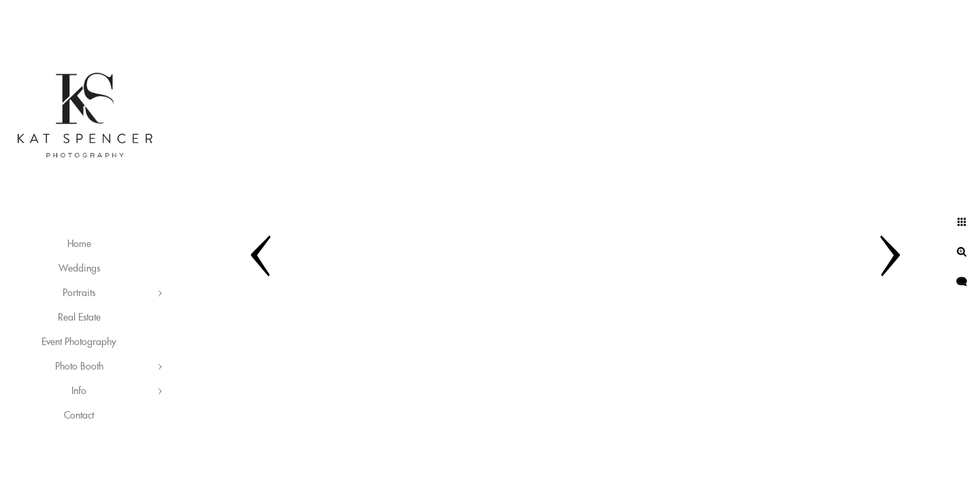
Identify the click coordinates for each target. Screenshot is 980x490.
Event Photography (79, 342)
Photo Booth (79, 367)
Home (79, 244)
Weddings (79, 269)
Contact (79, 416)
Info (79, 391)
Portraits (79, 293)
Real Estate (79, 318)
